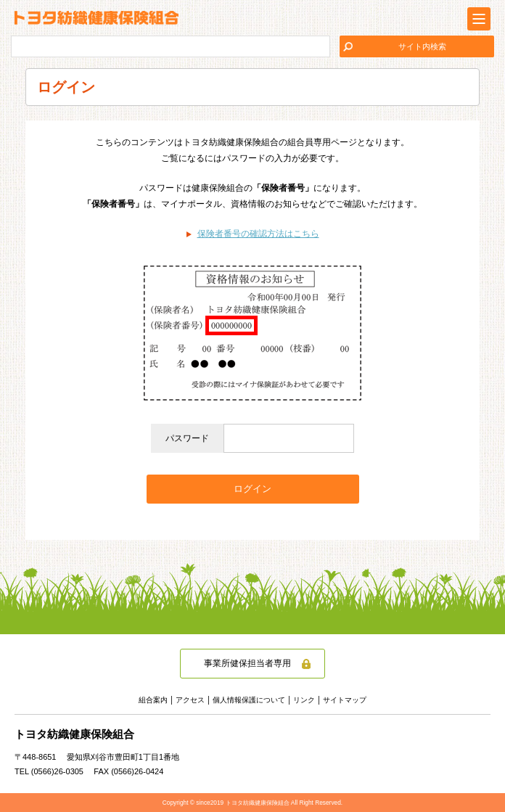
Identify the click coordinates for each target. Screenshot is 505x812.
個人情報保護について (249, 700)
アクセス (190, 700)
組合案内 (153, 700)
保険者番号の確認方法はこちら (258, 234)
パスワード (187, 438)
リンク (304, 700)
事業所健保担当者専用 (247, 663)
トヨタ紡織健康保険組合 (97, 18)
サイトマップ (345, 700)
